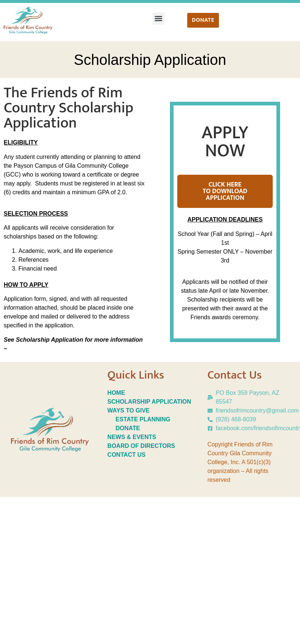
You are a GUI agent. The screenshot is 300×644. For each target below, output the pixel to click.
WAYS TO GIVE (128, 410)
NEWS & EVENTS (132, 437)
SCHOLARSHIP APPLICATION (149, 402)
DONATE (129, 428)
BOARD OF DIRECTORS (141, 446)
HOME (116, 393)
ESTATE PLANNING (143, 419)
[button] (159, 19)
